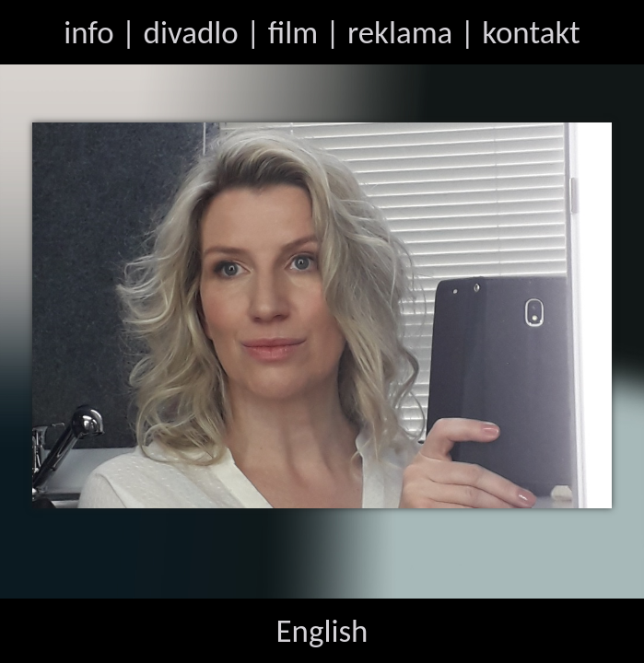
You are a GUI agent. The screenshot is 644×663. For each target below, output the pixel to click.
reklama (400, 32)
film (293, 32)
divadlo (191, 32)
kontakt (531, 32)
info (89, 32)
